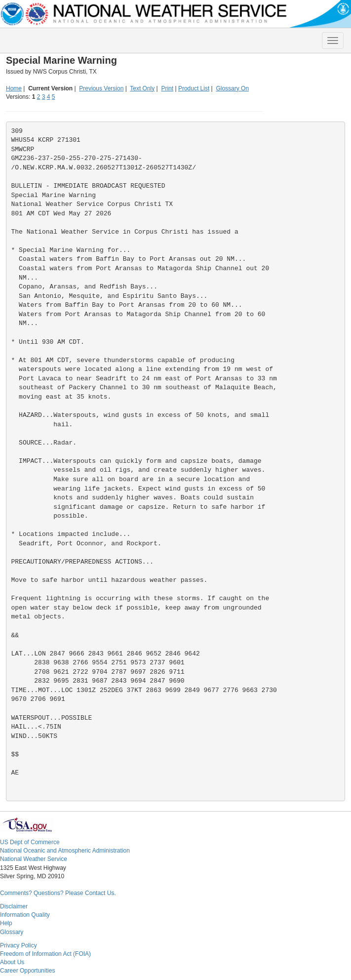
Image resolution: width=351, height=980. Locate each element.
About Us (12, 962)
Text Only (142, 88)
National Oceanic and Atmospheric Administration (65, 851)
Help (6, 923)
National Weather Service (34, 859)
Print (167, 88)
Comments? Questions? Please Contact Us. (58, 893)
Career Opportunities (27, 971)
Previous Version (101, 88)
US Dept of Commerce (30, 842)
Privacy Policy (19, 945)
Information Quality (25, 915)
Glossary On (232, 88)
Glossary (12, 932)
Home (14, 88)
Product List (194, 88)
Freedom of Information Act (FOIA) (45, 954)
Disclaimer (14, 906)
